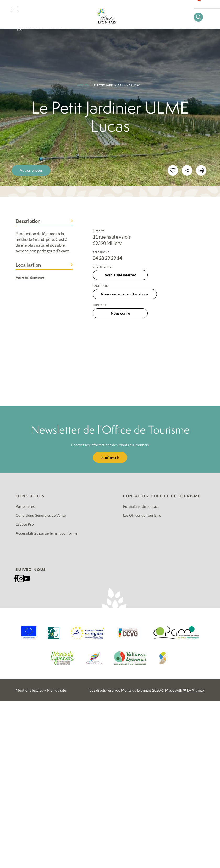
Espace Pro (25, 524)
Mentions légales (29, 690)
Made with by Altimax (185, 690)
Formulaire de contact (141, 506)
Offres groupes (41, 18)
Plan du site (57, 690)
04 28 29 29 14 (107, 258)
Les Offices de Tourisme (142, 515)
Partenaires (25, 506)
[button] (14, 9)
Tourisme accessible (43, 28)
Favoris (202, 6)
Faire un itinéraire (33, 277)
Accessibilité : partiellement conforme (46, 533)
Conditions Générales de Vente (41, 515)
